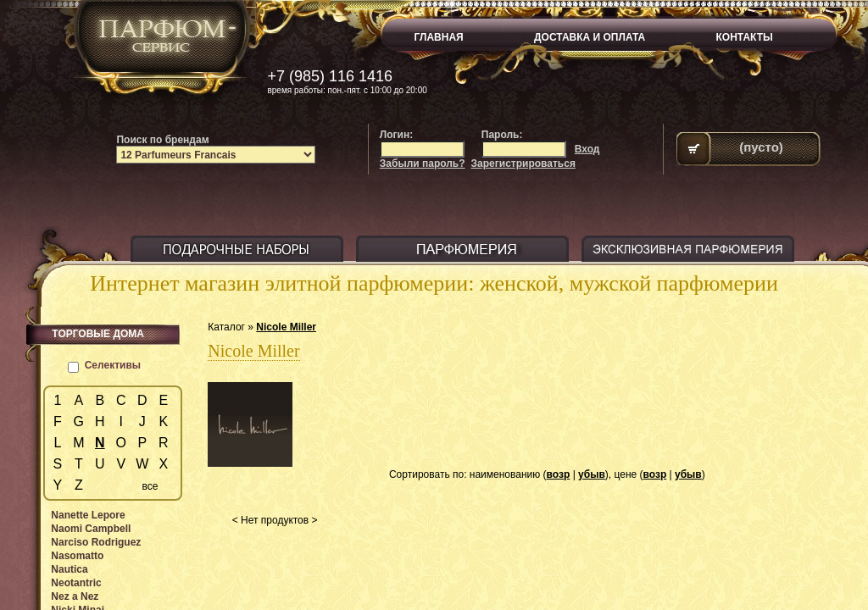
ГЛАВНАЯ (439, 37)
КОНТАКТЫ (745, 37)
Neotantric (76, 583)
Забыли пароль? (423, 164)
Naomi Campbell (91, 529)
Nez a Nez (75, 596)
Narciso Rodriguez (96, 542)
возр (559, 474)
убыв (592, 474)
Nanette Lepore (88, 515)
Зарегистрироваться (523, 164)
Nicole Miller (286, 327)
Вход (587, 149)
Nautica (69, 569)
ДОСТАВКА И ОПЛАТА (590, 37)
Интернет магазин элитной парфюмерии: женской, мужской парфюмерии (434, 283)
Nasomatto (77, 556)
